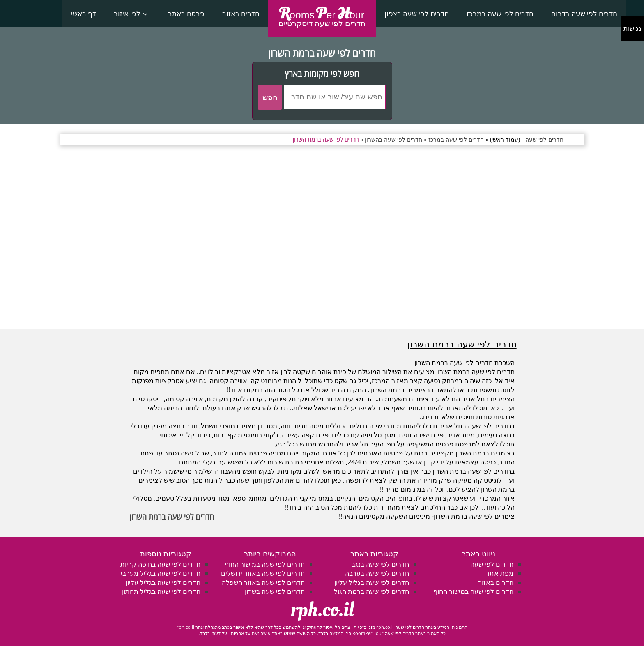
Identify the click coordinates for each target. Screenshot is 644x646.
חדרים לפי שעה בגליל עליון (372, 582)
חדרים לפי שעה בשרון (275, 591)
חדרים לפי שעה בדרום (584, 13)
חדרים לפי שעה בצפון (417, 13)
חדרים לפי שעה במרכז (500, 13)
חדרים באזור (241, 13)
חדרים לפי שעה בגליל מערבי (161, 573)
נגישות (632, 29)
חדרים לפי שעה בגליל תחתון (161, 591)
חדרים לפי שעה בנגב (380, 564)
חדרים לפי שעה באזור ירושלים (263, 573)
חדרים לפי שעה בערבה (377, 573)
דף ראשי (84, 13)
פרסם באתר (186, 13)
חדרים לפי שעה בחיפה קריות (160, 564)
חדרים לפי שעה (492, 564)
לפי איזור (127, 13)
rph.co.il (322, 610)
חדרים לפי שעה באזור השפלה (263, 582)
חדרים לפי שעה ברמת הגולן (371, 591)
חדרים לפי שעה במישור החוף (473, 591)
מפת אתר (500, 573)
